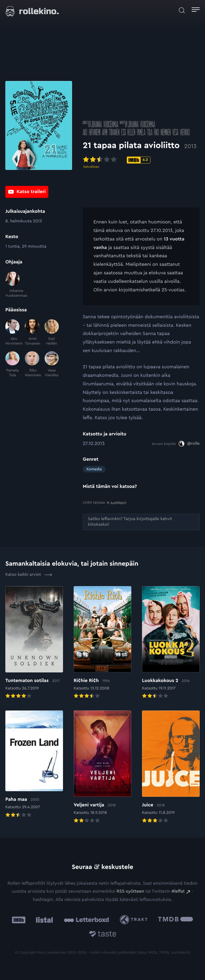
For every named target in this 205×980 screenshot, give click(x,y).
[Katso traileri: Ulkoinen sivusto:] (27, 192)
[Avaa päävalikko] (196, 10)
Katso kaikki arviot (29, 575)
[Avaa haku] (182, 10)
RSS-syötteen (130, 891)
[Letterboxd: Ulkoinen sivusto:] (86, 920)
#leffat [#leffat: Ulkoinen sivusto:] (178, 891)
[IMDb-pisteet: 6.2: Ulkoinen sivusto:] (139, 161)
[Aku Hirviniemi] (12, 333)
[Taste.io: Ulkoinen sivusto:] (103, 935)
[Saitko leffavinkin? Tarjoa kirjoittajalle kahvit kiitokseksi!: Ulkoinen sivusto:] (141, 522)
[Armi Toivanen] (32, 333)
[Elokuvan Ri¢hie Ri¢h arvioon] (102, 643)
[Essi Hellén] (52, 333)
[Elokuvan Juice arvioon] (171, 767)
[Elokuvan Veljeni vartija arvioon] (102, 767)
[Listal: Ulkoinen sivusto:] (43, 920)
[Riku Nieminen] (32, 365)
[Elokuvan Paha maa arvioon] (34, 765)
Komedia (94, 469)
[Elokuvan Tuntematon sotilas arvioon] (34, 643)
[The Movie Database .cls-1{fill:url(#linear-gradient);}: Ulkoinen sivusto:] (176, 920)
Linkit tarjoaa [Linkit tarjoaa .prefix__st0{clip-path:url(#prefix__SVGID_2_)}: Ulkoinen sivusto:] (105, 503)
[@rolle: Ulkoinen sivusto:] (189, 444)
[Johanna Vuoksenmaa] (12, 285)
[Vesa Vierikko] (52, 365)
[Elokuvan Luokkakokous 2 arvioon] (171, 643)
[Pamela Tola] (12, 365)
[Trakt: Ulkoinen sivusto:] (135, 920)
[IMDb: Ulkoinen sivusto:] (19, 920)
